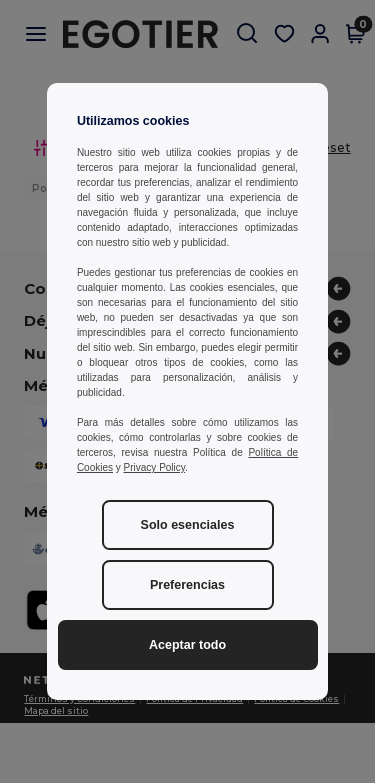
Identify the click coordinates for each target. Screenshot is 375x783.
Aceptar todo (187, 645)
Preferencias (187, 585)
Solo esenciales (188, 525)
